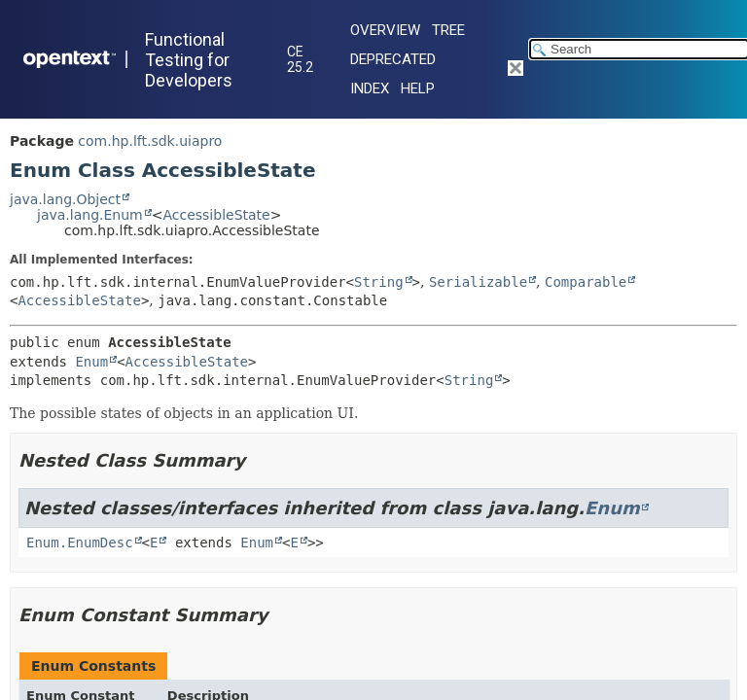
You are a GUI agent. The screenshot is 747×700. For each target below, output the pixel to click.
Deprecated (393, 59)
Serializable (478, 282)
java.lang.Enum (90, 215)
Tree (448, 30)
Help (418, 88)
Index (370, 88)
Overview (385, 30)
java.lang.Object (65, 199)
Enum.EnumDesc (80, 542)
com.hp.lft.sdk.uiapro (150, 141)
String (379, 282)
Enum (91, 362)
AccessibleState (216, 215)
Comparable (586, 282)
